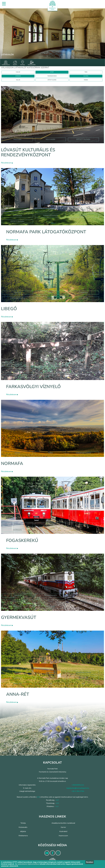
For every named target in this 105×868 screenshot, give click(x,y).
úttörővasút (50, 596)
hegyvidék (50, 139)
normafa (18, 365)
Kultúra (83, 216)
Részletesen (7, 163)
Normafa (12, 464)
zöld (18, 370)
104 (38, 797)
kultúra (17, 139)
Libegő (9, 309)
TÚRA (86, 72)
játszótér (83, 678)
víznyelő (83, 365)
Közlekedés (23, 827)
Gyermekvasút (19, 617)
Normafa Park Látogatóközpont (46, 232)
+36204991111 (78, 785)
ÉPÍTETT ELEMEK (52, 80)
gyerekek (50, 524)
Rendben (90, 862)
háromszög (50, 370)
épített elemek (83, 139)
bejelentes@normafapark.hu (78, 788)
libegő (50, 298)
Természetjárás (50, 216)
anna (50, 684)
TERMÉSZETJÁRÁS (52, 76)
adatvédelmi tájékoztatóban (28, 864)
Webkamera (23, 836)
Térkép (23, 823)
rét (83, 684)
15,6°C (15, 63)
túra (83, 370)
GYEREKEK (18, 76)
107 (57, 800)
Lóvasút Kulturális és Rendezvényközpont (28, 152)
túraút (17, 376)
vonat (50, 601)
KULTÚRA (86, 76)
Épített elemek (17, 221)
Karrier (63, 827)
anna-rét (18, 684)
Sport (50, 210)
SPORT (52, 72)
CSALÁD (18, 72)
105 (57, 803)
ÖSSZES (86, 80)
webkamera (6, 63)
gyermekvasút (17, 601)
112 (57, 806)
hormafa (18, 678)
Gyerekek (18, 216)
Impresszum (63, 836)
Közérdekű (63, 831)
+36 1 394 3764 (78, 791)
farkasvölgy (50, 365)
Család (18, 210)
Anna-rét (18, 694)
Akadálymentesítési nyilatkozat (63, 823)
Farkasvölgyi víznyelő (33, 387)
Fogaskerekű (22, 540)
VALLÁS (18, 80)
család (18, 524)
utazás (83, 601)
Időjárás (23, 831)
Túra (83, 210)
